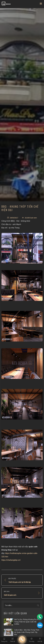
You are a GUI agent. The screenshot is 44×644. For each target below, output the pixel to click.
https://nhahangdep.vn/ (11, 560)
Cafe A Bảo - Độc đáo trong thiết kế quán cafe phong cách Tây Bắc (27, 632)
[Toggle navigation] (41, 4)
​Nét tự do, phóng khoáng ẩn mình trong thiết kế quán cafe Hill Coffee (27, 622)
